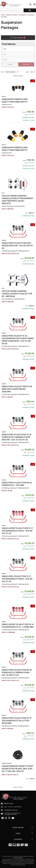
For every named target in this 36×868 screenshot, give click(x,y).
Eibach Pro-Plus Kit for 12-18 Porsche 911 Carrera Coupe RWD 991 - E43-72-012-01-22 (17, 437)
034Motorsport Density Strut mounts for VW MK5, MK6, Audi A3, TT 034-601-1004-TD (18, 769)
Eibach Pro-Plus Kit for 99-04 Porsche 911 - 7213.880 (17, 484)
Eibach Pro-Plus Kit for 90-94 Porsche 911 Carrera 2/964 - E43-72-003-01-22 (17, 672)
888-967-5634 (9, 804)
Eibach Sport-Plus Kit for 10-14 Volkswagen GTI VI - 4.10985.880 (18, 626)
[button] (18, 827)
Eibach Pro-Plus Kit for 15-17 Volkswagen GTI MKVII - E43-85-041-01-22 (17, 579)
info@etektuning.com (11, 810)
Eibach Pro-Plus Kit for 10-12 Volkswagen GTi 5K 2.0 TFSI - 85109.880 (17, 721)
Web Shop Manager (18, 858)
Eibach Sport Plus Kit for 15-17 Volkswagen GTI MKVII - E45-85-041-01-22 (17, 531)
